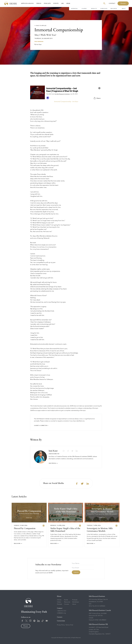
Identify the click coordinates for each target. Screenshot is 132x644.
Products (94, 9)
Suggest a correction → (41, 425)
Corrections (61, 621)
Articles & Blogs (27, 3)
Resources (114, 9)
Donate (123, 3)
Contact (112, 3)
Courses (84, 9)
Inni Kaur (39, 44)
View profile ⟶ (53, 463)
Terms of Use (69, 625)
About (124, 9)
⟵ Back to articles (40, 26)
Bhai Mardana (39, 42)
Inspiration (74, 9)
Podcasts (47, 3)
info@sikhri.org (61, 613)
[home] (11, 4)
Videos (39, 3)
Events (56, 3)
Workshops (104, 9)
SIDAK (68, 3)
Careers (60, 617)
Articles (59, 600)
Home (59, 596)
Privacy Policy (61, 625)
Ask (62, 3)
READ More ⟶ (18, 544)
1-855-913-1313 (62, 611)
